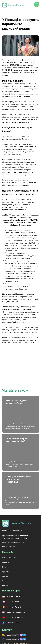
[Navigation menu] (37, 4)
